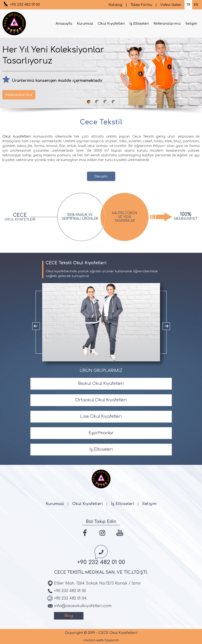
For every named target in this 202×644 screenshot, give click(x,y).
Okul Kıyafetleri (111, 24)
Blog (69, 616)
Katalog (115, 5)
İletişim (191, 24)
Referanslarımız (167, 24)
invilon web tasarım (101, 640)
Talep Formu (141, 5)
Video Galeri (171, 5)
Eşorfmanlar (101, 433)
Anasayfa (64, 24)
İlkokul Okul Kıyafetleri (101, 384)
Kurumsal (85, 24)
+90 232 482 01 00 (25, 4)
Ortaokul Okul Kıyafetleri (101, 400)
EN (196, 5)
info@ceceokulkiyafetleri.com (83, 606)
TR (188, 5)
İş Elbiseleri (139, 24)
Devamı (101, 176)
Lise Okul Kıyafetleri (101, 417)
